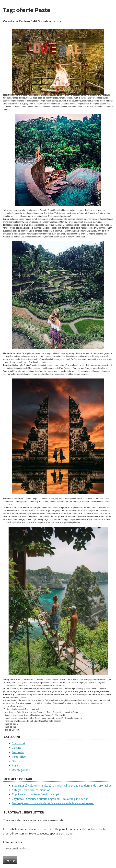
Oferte (16, 761)
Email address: (13, 842)
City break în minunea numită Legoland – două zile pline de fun (50, 799)
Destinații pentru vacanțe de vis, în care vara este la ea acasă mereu (53, 803)
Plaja (15, 765)
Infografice (19, 757)
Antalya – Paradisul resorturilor (31, 790)
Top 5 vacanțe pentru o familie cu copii (35, 794)
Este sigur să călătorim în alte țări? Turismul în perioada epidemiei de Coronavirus (62, 785)
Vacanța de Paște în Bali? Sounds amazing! (33, 21)
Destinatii (18, 752)
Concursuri (18, 743)
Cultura (16, 748)
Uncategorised (21, 770)
